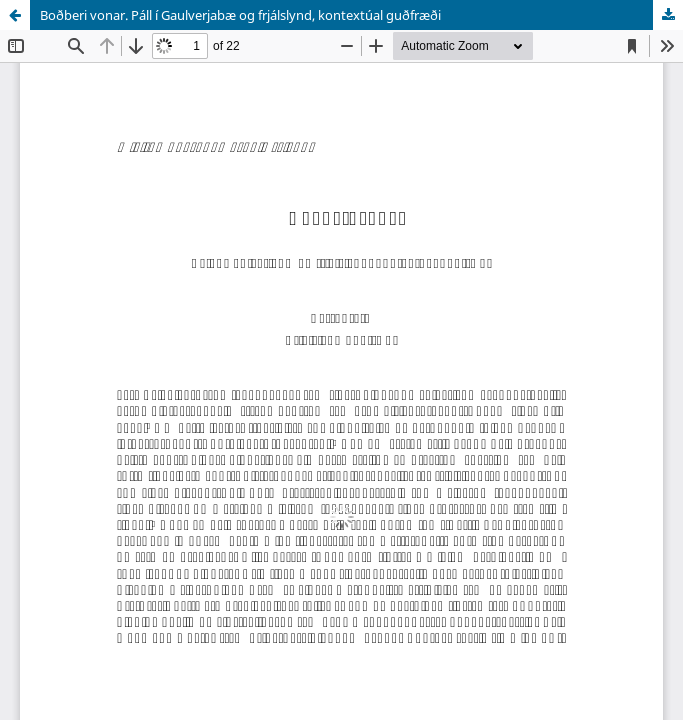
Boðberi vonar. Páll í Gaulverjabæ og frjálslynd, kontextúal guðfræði (240, 15)
